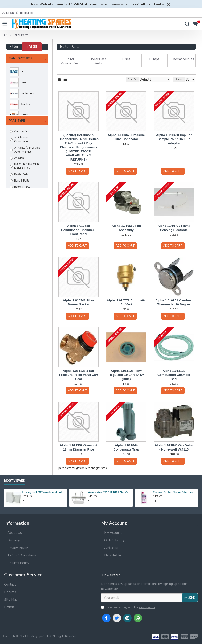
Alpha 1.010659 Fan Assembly (126, 228)
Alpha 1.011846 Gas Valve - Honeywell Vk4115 (174, 447)
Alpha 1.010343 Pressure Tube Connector (126, 137)
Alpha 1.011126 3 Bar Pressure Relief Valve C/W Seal (79, 375)
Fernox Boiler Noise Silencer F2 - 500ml (175, 492)
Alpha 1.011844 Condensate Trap (126, 447)
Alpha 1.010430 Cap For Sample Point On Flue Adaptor (174, 139)
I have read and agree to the (128, 607)
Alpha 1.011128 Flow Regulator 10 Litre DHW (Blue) (126, 375)
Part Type (17, 121)
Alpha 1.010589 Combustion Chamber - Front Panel (79, 230)
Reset (33, 47)
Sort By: (133, 79)
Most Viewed (15, 480)
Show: (179, 79)
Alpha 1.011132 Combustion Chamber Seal (174, 375)
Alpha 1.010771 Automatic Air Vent (126, 302)
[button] (125, 71)
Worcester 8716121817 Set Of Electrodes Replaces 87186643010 (109, 492)
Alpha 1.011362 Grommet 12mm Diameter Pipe (79, 447)
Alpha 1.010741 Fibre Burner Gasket (79, 302)
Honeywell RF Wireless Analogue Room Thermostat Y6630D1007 (44, 492)
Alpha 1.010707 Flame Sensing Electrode (174, 228)
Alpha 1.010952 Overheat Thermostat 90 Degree (174, 302)
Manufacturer (21, 58)
